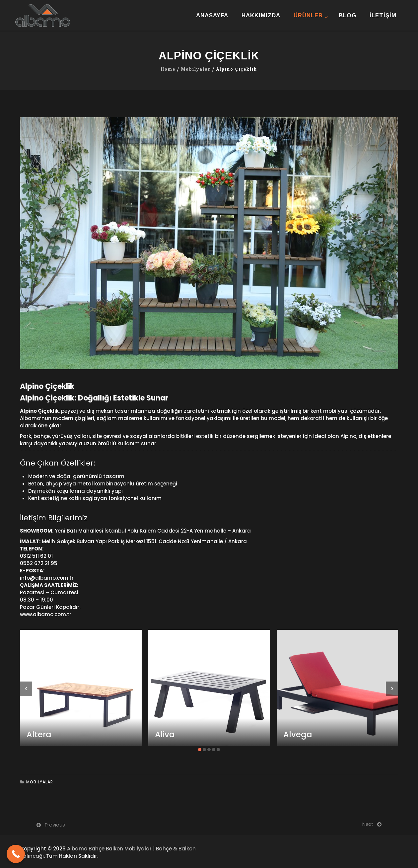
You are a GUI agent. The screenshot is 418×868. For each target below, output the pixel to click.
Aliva (165, 734)
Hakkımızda (261, 15)
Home (168, 69)
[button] (200, 750)
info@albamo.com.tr (47, 578)
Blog (348, 15)
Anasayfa (212, 15)
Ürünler (308, 15)
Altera (39, 734)
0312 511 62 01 (36, 556)
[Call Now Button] (16, 854)
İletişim (383, 15)
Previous (55, 825)
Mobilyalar (196, 69)
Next (368, 824)
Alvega (298, 734)
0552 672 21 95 (39, 563)
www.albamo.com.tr (46, 614)
